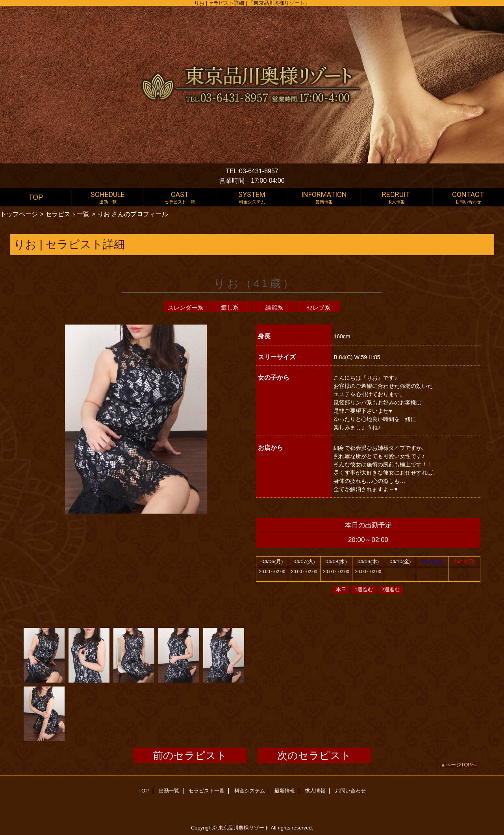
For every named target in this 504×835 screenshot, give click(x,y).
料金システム (250, 791)
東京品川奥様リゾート (244, 828)
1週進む (364, 589)
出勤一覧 (169, 791)
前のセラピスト (190, 755)
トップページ (19, 214)
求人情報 (315, 791)
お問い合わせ (350, 791)
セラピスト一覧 (67, 214)
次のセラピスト (314, 755)
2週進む (391, 589)
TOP (36, 197)
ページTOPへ (461, 765)
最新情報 (285, 791)
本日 (341, 589)
